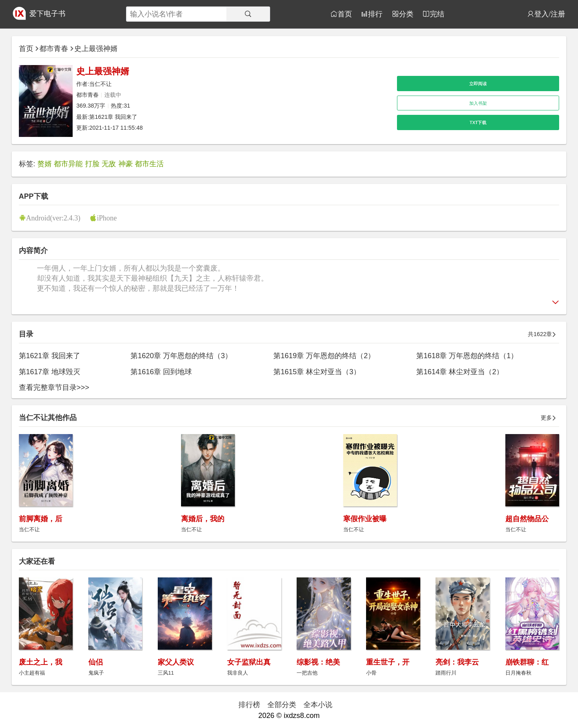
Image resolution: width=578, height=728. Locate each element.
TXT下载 (478, 122)
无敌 (109, 164)
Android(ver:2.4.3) (53, 218)
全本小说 (318, 705)
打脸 (92, 164)
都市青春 (54, 49)
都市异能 (68, 164)
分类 (406, 14)
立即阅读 (478, 84)
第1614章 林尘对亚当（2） (460, 372)
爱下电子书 (47, 14)
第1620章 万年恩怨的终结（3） (181, 356)
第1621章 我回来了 (113, 117)
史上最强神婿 (96, 49)
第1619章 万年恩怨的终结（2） (324, 356)
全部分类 (282, 705)
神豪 (126, 164)
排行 (375, 14)
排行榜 (249, 705)
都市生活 (149, 164)
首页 (345, 14)
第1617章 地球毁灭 (50, 372)
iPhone (107, 218)
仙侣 (96, 662)
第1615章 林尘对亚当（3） (317, 372)
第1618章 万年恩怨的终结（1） (467, 356)
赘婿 (45, 164)
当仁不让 (100, 84)
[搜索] (248, 14)
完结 (437, 14)
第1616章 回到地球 (161, 372)
